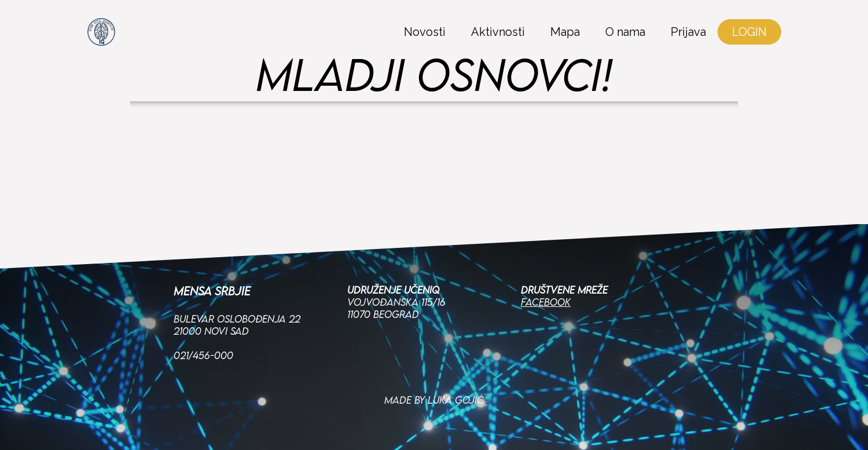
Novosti (425, 32)
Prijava (688, 32)
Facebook (546, 299)
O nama (625, 32)
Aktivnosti (498, 32)
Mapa (565, 32)
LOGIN (749, 32)
